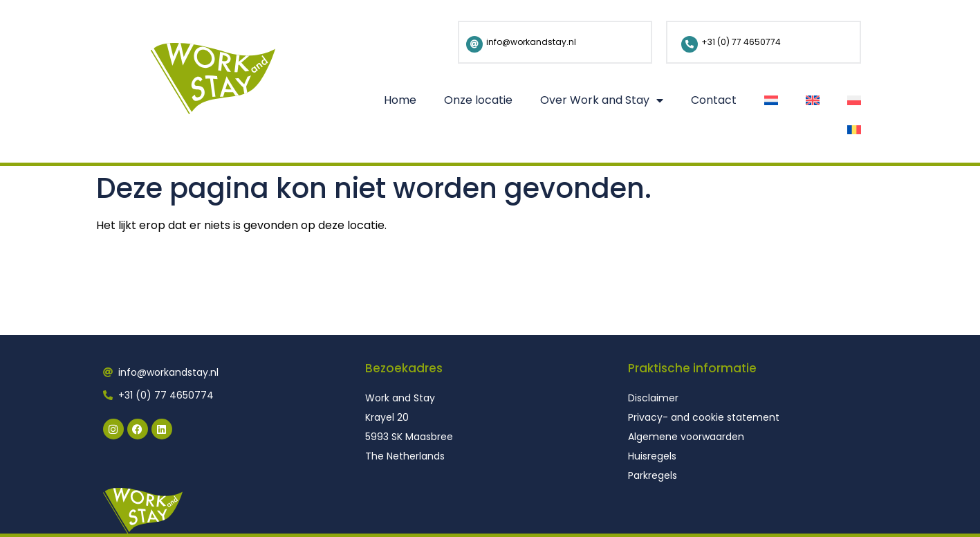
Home (400, 100)
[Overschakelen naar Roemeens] (854, 130)
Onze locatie (478, 100)
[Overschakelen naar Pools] (854, 100)
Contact (714, 100)
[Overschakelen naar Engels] (813, 100)
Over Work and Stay (602, 100)
